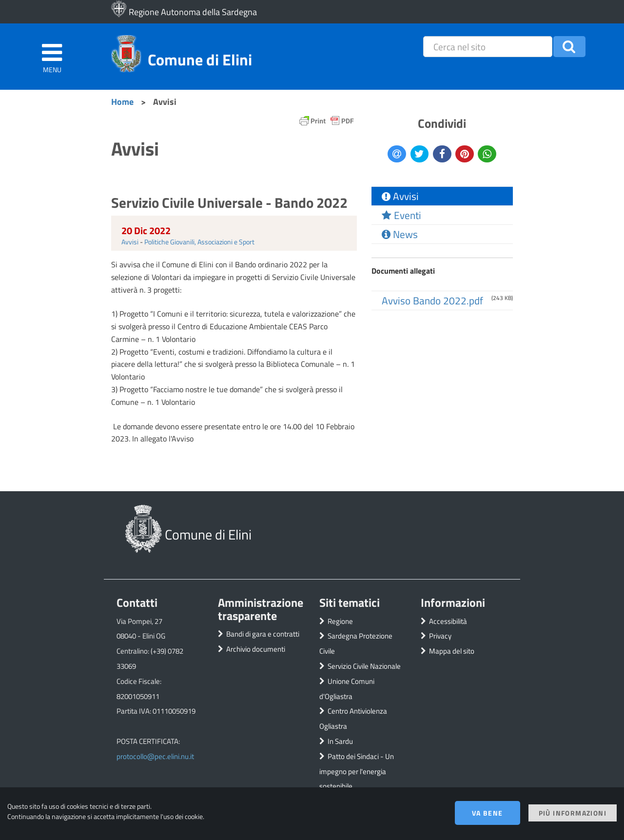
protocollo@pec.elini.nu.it (155, 756)
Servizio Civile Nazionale (364, 666)
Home (122, 101)
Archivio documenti (256, 649)
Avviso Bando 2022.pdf (432, 300)
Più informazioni (573, 813)
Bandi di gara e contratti (263, 634)
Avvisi (130, 242)
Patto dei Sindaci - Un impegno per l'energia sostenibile (357, 771)
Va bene (487, 813)
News (400, 234)
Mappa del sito (452, 651)
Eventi (401, 215)
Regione (340, 621)
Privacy (440, 636)
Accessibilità (448, 621)
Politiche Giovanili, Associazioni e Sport (199, 242)
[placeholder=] (487, 47)
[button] (569, 47)
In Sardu (340, 741)
